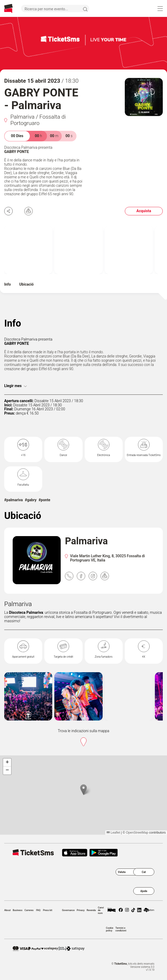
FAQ (38, 910)
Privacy (81, 910)
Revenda (91, 910)
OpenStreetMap (137, 833)
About (7, 910)
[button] (83, 790)
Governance (68, 910)
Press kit (48, 910)
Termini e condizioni (121, 929)
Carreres (29, 910)
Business (18, 910)
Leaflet (113, 833)
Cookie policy (110, 929)
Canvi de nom (101, 910)
